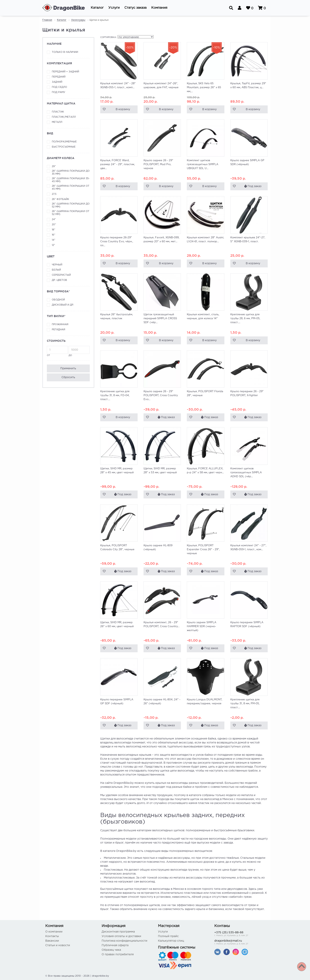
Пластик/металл (64, 117)
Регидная (59, 330)
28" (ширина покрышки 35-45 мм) (71, 180)
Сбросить (68, 377)
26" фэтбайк (60, 199)
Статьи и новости (58, 945)
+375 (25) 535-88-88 (240, 934)
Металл (57, 122)
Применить (68, 368)
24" (54, 219)
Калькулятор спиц (171, 941)
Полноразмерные (64, 142)
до (79, 351)
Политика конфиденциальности (124, 941)
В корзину (123, 109)
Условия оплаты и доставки (121, 936)
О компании (54, 932)
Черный (57, 265)
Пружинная (60, 324)
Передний (59, 77)
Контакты (52, 936)
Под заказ (253, 186)
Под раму (59, 92)
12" (53, 245)
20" (54, 225)
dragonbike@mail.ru (240, 943)
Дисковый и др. (63, 305)
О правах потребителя (118, 954)
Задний (57, 82)
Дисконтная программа (118, 932)
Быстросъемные (64, 147)
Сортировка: (108, 37)
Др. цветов (59, 280)
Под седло (59, 87)
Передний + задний (65, 72)
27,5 (54, 194)
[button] (97, 8)
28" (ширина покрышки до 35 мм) (71, 172)
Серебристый (61, 275)
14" (53, 240)
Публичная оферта (115, 945)
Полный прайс (168, 936)
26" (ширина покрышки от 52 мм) (71, 213)
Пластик (58, 112)
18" (53, 230)
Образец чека (111, 950)
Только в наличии (65, 52)
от (57, 351)
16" (53, 235)
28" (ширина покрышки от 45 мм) (71, 187)
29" (54, 166)
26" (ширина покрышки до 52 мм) (71, 205)
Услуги (163, 932)
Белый (56, 270)
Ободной (58, 300)
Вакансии (52, 941)
